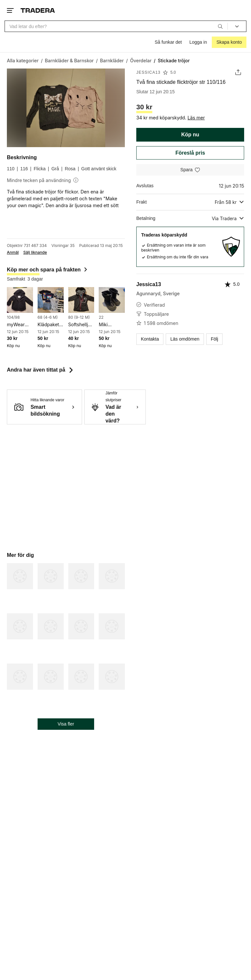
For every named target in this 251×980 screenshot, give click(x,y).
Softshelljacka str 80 (81, 325)
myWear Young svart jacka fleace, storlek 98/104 (20, 325)
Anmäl (13, 253)
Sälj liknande (35, 253)
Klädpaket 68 (48, 325)
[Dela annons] (238, 72)
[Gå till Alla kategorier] (23, 61)
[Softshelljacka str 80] (81, 300)
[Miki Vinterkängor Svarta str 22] (112, 300)
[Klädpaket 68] (51, 300)
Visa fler (66, 724)
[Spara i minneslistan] (190, 170)
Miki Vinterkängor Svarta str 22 (112, 325)
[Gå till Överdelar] (141, 61)
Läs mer (196, 118)
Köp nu (190, 135)
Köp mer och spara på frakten (48, 270)
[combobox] (116, 26)
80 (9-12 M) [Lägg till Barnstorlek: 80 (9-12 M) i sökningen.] (79, 317)
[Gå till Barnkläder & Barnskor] (69, 61)
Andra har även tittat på (41, 370)
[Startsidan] (38, 10)
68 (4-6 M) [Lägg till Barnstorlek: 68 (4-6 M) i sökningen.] (48, 317)
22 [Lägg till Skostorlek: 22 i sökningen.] (101, 317)
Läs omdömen (185, 339)
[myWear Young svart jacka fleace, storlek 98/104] (20, 300)
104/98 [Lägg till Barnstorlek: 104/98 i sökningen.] (13, 317)
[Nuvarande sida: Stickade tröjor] (174, 61)
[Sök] (220, 26)
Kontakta (150, 339)
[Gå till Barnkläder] (112, 61)
